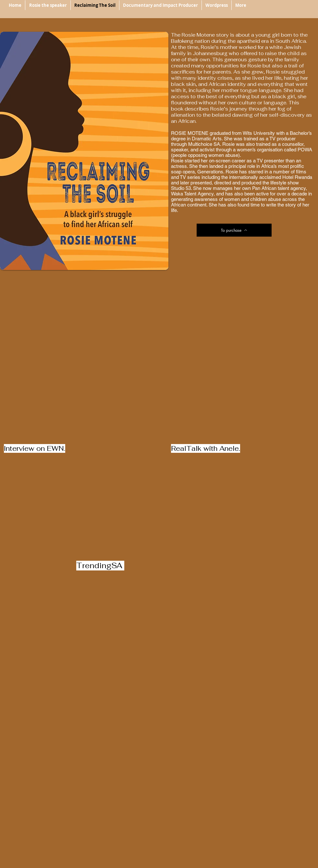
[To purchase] (234, 230)
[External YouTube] (159, 365)
